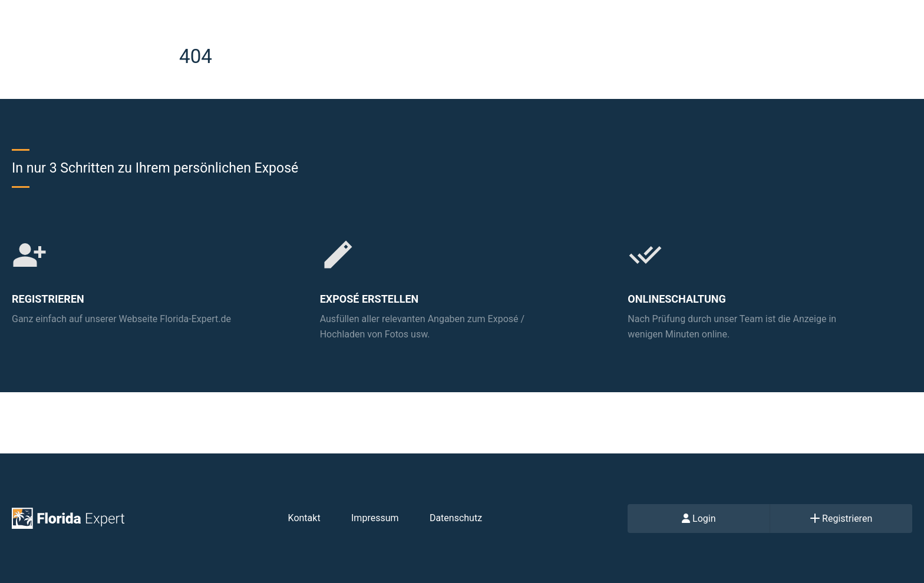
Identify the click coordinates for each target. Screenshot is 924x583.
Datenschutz (456, 518)
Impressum (375, 518)
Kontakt (304, 518)
